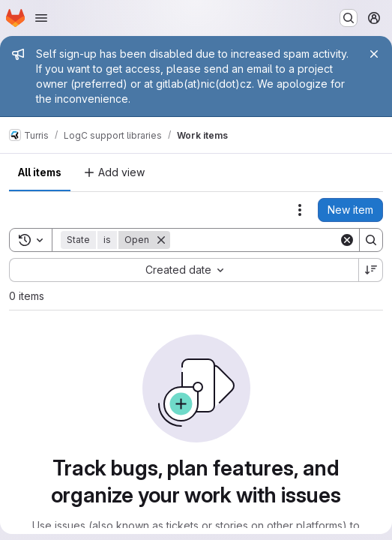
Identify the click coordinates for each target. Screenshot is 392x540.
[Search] (263, 240)
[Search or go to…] (349, 18)
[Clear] (347, 240)
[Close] (374, 54)
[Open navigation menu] (41, 18)
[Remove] (161, 240)
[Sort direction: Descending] (371, 270)
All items (40, 172)
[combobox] (184, 270)
